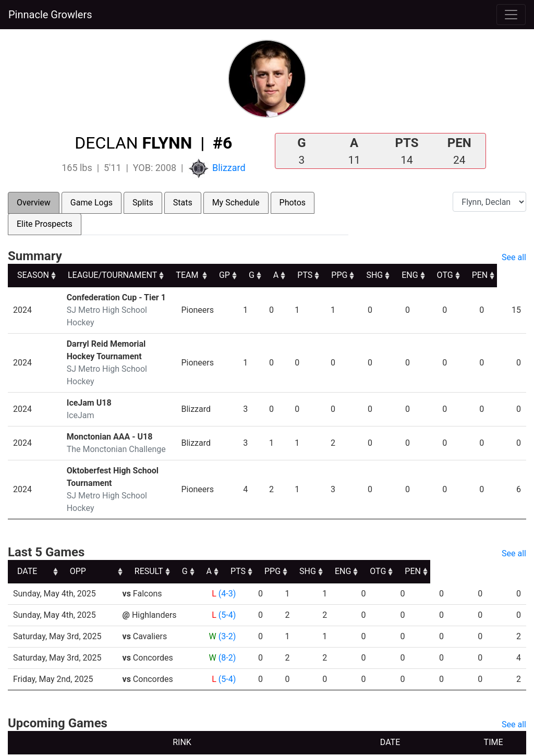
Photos (293, 203)
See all (514, 257)
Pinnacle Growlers (50, 15)
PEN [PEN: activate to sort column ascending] (509, 275)
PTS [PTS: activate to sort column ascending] (332, 275)
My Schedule (236, 203)
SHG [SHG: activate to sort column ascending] (403, 275)
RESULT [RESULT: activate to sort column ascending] (217, 534)
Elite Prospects (45, 224)
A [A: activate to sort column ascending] (303, 275)
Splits (143, 203)
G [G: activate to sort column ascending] (278, 275)
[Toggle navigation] (511, 15)
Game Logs (92, 203)
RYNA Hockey (229, 744)
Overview (34, 203)
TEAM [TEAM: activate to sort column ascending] (214, 275)
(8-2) (227, 620)
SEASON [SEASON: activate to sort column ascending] (33, 275)
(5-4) (227, 577)
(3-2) (227, 599)
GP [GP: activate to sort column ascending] (251, 275)
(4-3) (227, 556)
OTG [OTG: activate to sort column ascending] (474, 275)
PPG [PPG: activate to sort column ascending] (367, 275)
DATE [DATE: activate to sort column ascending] (27, 534)
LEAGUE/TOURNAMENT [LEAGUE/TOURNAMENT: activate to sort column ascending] (112, 275)
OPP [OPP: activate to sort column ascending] (134, 534)
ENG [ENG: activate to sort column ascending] (438, 275)
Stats (183, 203)
